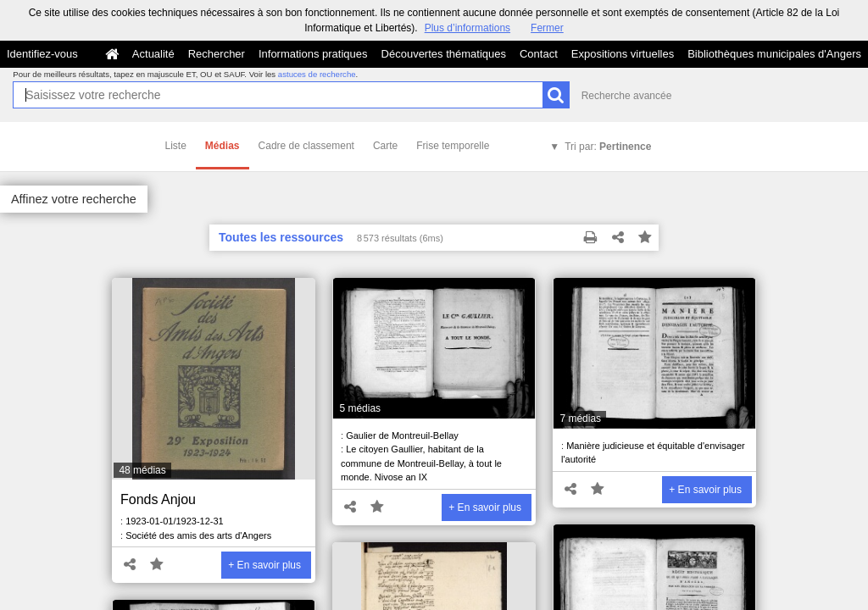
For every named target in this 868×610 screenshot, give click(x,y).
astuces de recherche (317, 74)
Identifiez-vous (42, 54)
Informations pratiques (313, 54)
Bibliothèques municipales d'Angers (774, 54)
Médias (223, 146)
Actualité (153, 54)
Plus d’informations (467, 28)
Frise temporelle (453, 146)
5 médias (360, 408)
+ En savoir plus (264, 565)
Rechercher (217, 54)
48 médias (142, 470)
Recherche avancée (627, 96)
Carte (385, 146)
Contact (539, 54)
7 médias (580, 419)
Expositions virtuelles (623, 54)
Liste (176, 146)
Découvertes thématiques (444, 54)
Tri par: (608, 147)
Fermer (547, 28)
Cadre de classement (306, 146)
